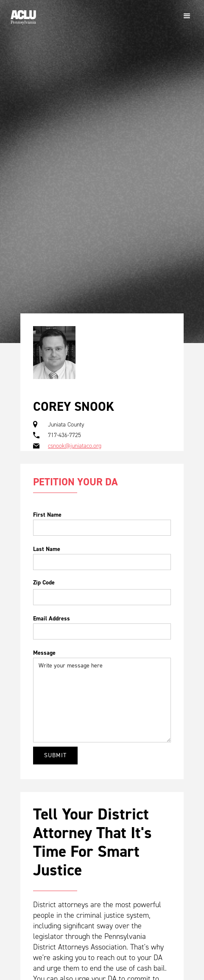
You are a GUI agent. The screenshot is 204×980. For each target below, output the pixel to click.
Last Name (47, 549)
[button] (187, 16)
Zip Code (44, 583)
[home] (21, 14)
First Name (47, 515)
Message (44, 653)
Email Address (52, 619)
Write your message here (102, 700)
